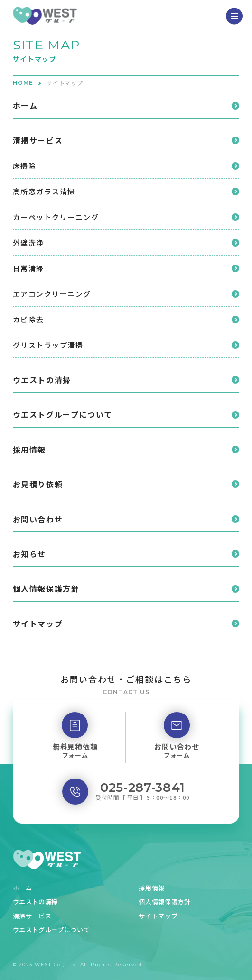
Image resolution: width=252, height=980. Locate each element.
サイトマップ (38, 623)
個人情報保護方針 (46, 588)
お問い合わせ (38, 519)
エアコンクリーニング (52, 294)
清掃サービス (38, 140)
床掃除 (25, 166)
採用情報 (29, 449)
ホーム (25, 105)
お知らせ (29, 554)
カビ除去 (28, 319)
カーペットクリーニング (56, 217)
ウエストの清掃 (42, 380)
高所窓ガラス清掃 (44, 191)
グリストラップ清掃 (48, 345)
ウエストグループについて (63, 414)
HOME (23, 83)
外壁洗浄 (28, 243)
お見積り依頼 (38, 484)
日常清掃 (28, 268)
